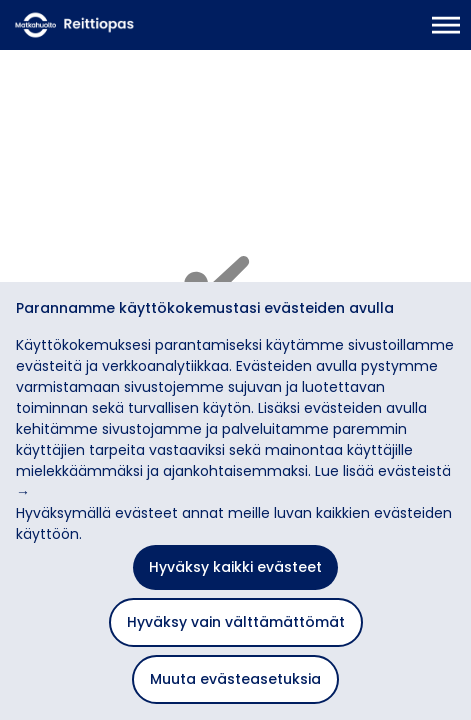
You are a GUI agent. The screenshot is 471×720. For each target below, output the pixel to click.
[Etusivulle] (115, 25)
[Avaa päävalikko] (446, 25)
